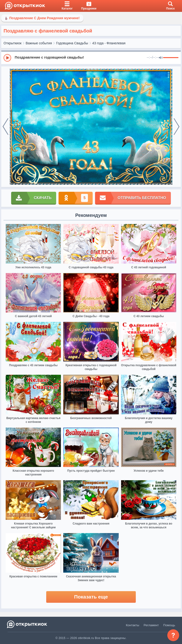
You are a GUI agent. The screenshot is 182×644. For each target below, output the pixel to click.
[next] (177, 127)
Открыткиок (13, 43)
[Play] (7, 58)
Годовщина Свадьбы (72, 43)
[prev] (5, 127)
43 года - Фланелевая (109, 43)
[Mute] (161, 58)
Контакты (132, 625)
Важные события (39, 43)
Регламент (151, 625)
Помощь (169, 625)
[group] (91, 58)
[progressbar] (171, 58)
